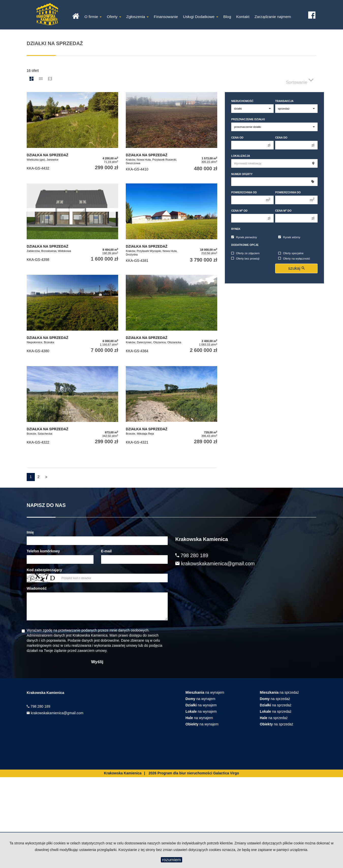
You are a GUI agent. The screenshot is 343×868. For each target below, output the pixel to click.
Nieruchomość (242, 101)
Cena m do (283, 210)
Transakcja (284, 101)
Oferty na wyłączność (294, 259)
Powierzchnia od (244, 192)
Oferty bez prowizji (245, 259)
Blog (227, 17)
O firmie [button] (93, 17)
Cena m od (239, 210)
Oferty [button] (114, 17)
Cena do (281, 138)
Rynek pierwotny (244, 237)
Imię (30, 532)
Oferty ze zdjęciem (245, 253)
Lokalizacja (241, 156)
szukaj (296, 268)
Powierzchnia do (288, 192)
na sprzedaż (279, 692)
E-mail (106, 551)
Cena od (237, 138)
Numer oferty (242, 174)
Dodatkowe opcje (245, 245)
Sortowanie (300, 80)
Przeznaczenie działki (248, 119)
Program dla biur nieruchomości (185, 773)
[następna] (46, 477)
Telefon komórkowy (43, 551)
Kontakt (243, 17)
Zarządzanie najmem (273, 17)
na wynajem (205, 692)
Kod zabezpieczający (44, 570)
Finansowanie (166, 17)
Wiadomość (37, 588)
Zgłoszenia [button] (138, 17)
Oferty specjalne (291, 253)
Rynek (236, 229)
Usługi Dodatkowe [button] (200, 17)
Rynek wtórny (289, 237)
